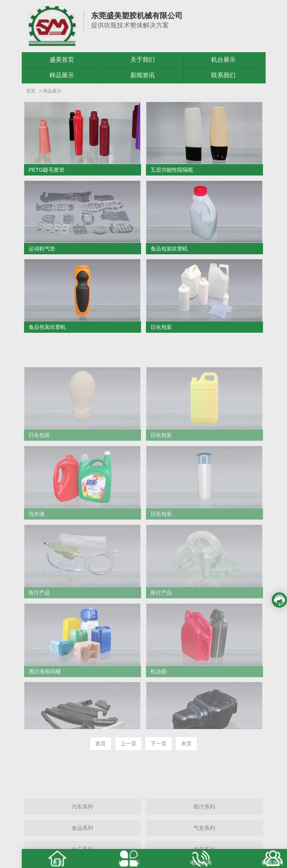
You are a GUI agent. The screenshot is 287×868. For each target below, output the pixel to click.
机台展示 (223, 60)
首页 (31, 91)
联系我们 (223, 75)
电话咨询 (201, 863)
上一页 (128, 744)
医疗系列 (204, 833)
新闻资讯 (143, 75)
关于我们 (143, 60)
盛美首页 (62, 60)
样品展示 (62, 75)
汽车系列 (82, 833)
